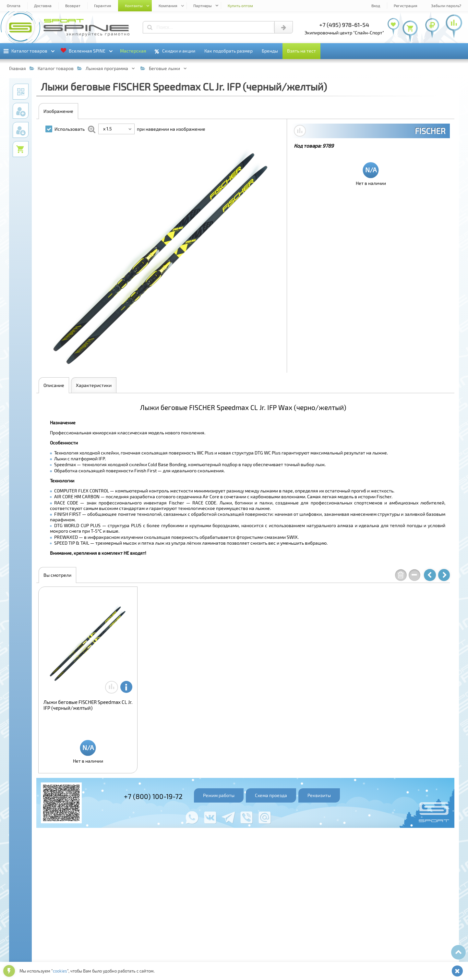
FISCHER (430, 131)
